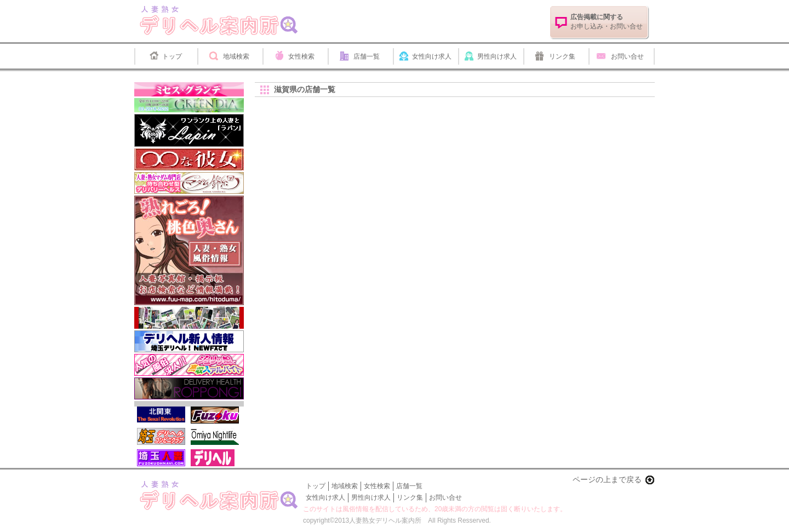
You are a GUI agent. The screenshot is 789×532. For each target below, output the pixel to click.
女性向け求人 (432, 56)
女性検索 (301, 56)
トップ (172, 56)
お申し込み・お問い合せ (607, 22)
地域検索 (236, 56)
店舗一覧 (367, 56)
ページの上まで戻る (607, 479)
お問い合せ (627, 56)
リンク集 (562, 56)
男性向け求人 (497, 56)
